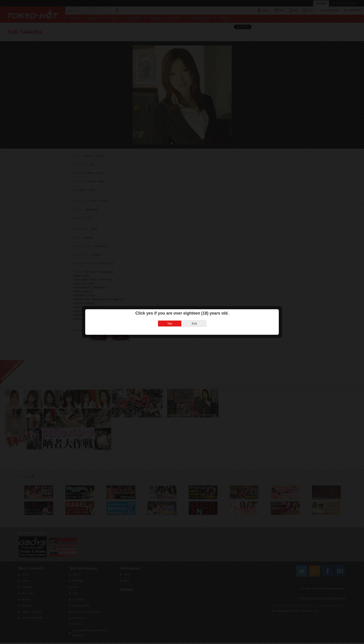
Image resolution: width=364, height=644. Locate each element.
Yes (170, 324)
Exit (194, 324)
